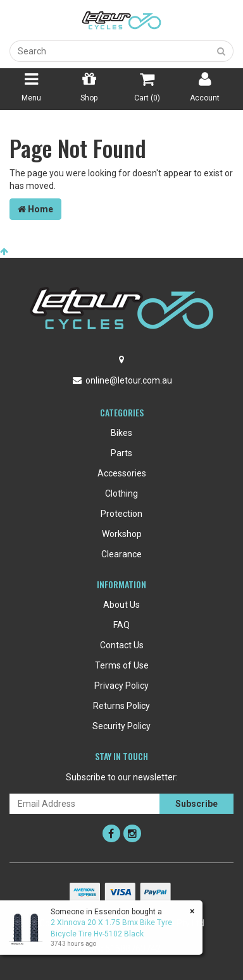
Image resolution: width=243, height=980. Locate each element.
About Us (121, 605)
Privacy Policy (121, 686)
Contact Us (122, 645)
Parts (121, 453)
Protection (121, 514)
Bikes (121, 433)
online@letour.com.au (129, 380)
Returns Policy (121, 706)
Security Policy (121, 726)
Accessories (122, 473)
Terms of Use (122, 665)
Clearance (121, 554)
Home (35, 209)
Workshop (122, 534)
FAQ (121, 625)
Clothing (121, 493)
